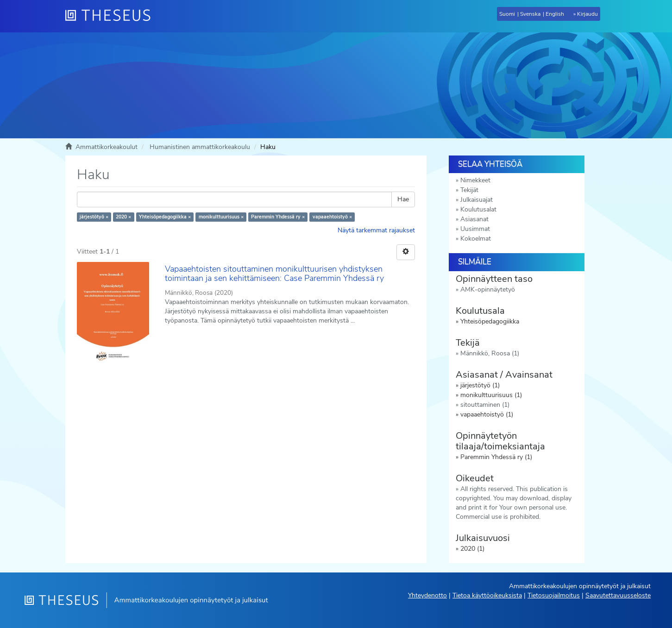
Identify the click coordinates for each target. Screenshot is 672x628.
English (555, 14)
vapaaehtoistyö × (332, 217)
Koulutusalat (478, 209)
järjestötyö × (94, 217)
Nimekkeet (475, 180)
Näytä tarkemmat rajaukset (376, 230)
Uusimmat (475, 229)
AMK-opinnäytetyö (488, 289)
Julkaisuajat (477, 200)
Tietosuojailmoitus (554, 595)
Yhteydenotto (427, 595)
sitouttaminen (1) (485, 405)
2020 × (123, 217)
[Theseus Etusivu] (112, 16)
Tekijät (469, 190)
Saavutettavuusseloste (618, 595)
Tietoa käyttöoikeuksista (487, 595)
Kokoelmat (476, 239)
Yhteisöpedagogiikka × (165, 217)
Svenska (530, 14)
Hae (403, 199)
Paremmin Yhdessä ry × (278, 217)
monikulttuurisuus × (221, 217)
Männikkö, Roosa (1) (490, 353)
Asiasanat (474, 219)
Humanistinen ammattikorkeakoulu (200, 147)
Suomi (507, 14)
